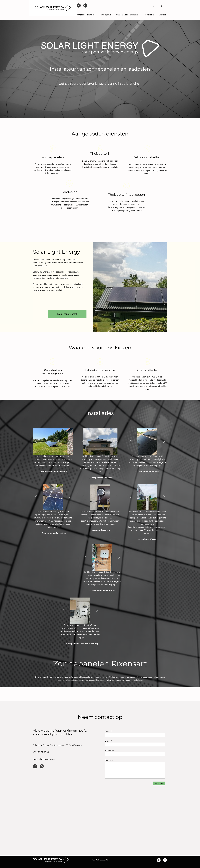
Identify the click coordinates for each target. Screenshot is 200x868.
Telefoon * (110, 751)
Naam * (108, 731)
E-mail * (108, 741)
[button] (36, 442)
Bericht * (109, 760)
